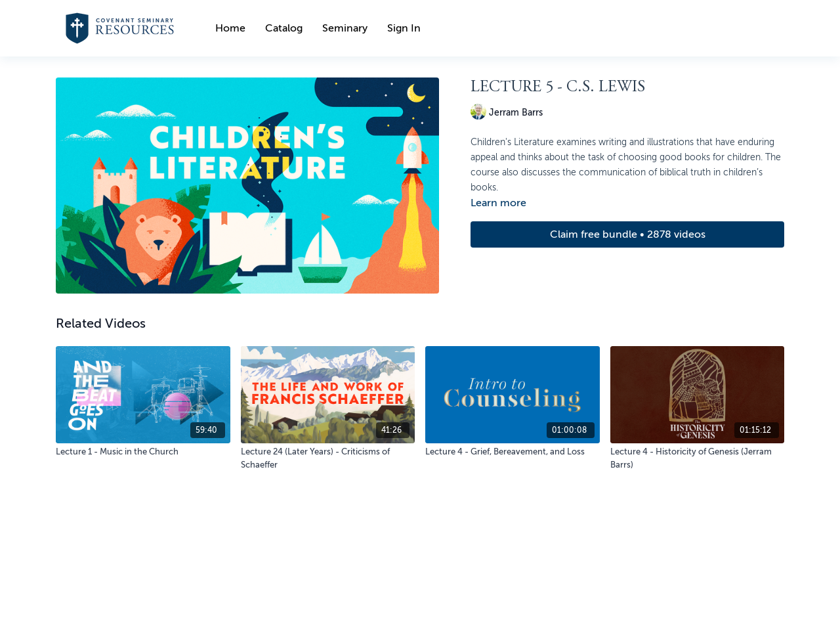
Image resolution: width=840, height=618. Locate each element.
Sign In (404, 28)
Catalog (284, 28)
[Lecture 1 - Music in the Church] (143, 452)
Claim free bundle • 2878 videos (628, 234)
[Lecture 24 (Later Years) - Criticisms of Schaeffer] (328, 458)
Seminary (345, 28)
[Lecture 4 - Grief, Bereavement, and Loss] (513, 452)
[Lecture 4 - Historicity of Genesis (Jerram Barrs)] (698, 458)
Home (230, 28)
